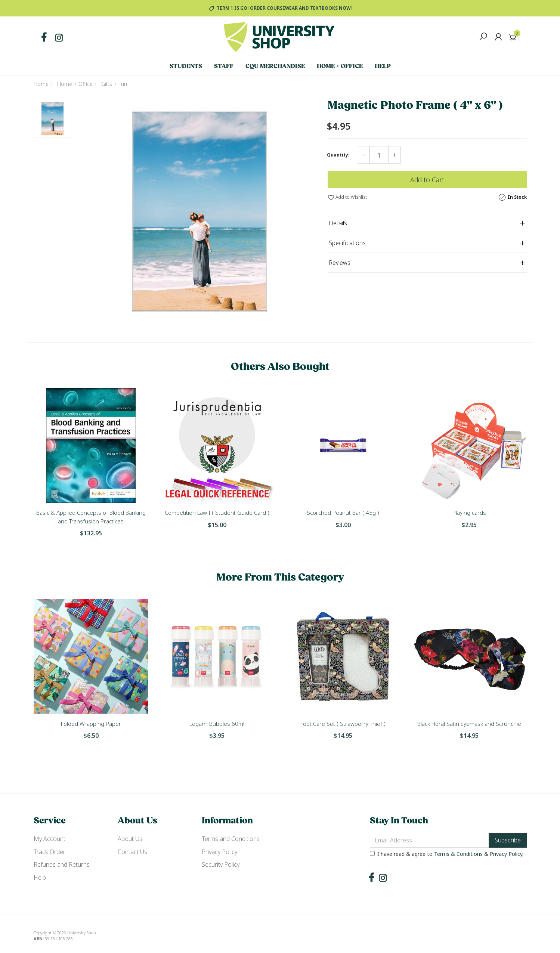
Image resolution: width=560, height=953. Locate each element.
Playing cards (469, 513)
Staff (224, 66)
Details (338, 223)
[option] (199, 212)
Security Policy (221, 864)
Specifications (347, 243)
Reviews (340, 263)
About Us (130, 839)
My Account (49, 839)
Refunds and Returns (62, 864)
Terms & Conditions (458, 854)
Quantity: (338, 155)
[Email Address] (429, 840)
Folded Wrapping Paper (91, 724)
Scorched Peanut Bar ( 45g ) (343, 513)
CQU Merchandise (275, 66)
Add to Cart (427, 180)
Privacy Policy (219, 852)
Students (186, 66)
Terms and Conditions (231, 839)
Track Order (49, 852)
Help (383, 66)
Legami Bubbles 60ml (217, 724)
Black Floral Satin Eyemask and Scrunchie (469, 724)
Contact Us (132, 852)
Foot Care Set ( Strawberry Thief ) (343, 724)
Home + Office (340, 66)
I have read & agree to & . (447, 854)
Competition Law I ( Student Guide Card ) (217, 513)
